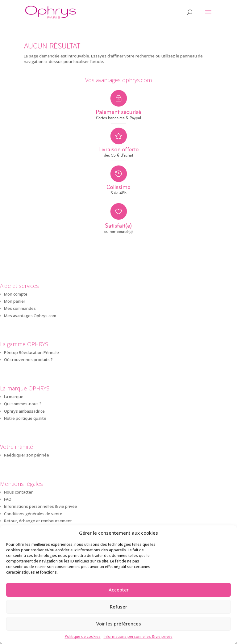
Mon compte (16, 294)
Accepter (119, 590)
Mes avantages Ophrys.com (30, 316)
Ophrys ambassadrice (24, 411)
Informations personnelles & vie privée (138, 636)
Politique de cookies (83, 636)
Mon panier (15, 301)
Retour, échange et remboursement (38, 521)
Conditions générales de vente (33, 514)
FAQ (8, 499)
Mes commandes (20, 308)
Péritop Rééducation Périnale (31, 352)
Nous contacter (18, 492)
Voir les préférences (119, 624)
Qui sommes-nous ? (23, 404)
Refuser (118, 607)
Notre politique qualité (25, 418)
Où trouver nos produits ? (28, 360)
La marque (14, 397)
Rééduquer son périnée (27, 455)
